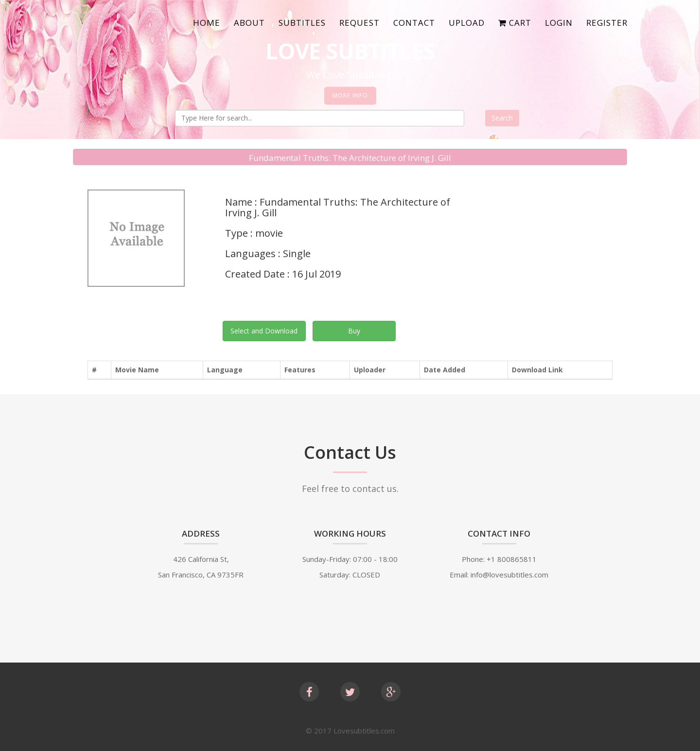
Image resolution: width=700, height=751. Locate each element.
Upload (467, 23)
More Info (350, 96)
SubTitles (302, 23)
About (249, 23)
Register (607, 23)
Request (359, 23)
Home (207, 23)
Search (502, 118)
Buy (354, 331)
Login (559, 23)
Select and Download (264, 331)
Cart (515, 23)
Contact (414, 23)
